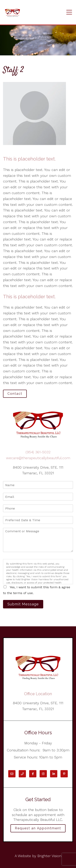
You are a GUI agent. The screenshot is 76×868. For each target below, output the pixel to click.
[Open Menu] (69, 13)
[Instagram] (43, 774)
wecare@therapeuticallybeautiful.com (38, 458)
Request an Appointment (38, 828)
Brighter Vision (49, 856)
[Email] (12, 774)
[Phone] (22, 774)
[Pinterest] (64, 774)
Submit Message (23, 604)
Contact (15, 394)
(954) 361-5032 (38, 452)
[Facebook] (33, 774)
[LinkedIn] (54, 774)
